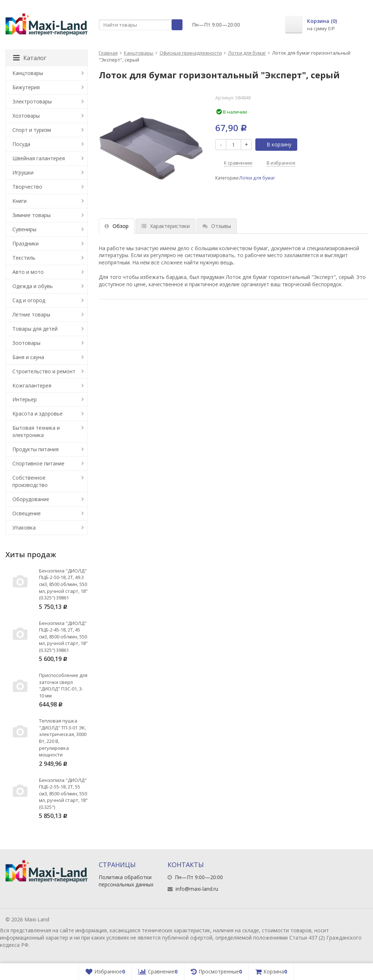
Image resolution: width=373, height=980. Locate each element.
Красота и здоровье (38, 414)
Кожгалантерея (32, 385)
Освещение (27, 513)
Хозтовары (26, 116)
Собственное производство (30, 481)
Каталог (30, 58)
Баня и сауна (28, 357)
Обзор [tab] (117, 226)
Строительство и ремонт (44, 371)
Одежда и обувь (33, 286)
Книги (19, 201)
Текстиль (24, 258)
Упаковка (24, 528)
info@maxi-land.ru (197, 889)
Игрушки (23, 172)
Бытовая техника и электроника (36, 431)
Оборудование (31, 499)
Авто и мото (28, 272)
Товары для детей (35, 329)
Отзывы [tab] (217, 226)
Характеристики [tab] (166, 226)
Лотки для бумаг (247, 53)
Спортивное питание (38, 463)
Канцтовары (139, 53)
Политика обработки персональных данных (126, 881)
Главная (108, 53)
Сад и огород (29, 300)
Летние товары (31, 314)
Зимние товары (32, 215)
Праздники (25, 243)
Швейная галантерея (39, 158)
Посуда (21, 144)
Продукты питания (36, 449)
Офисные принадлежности (191, 53)
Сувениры (24, 229)
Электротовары (32, 101)
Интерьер (25, 399)
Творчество (27, 187)
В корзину (275, 144)
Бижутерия (26, 87)
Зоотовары (26, 343)
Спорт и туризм (32, 130)
